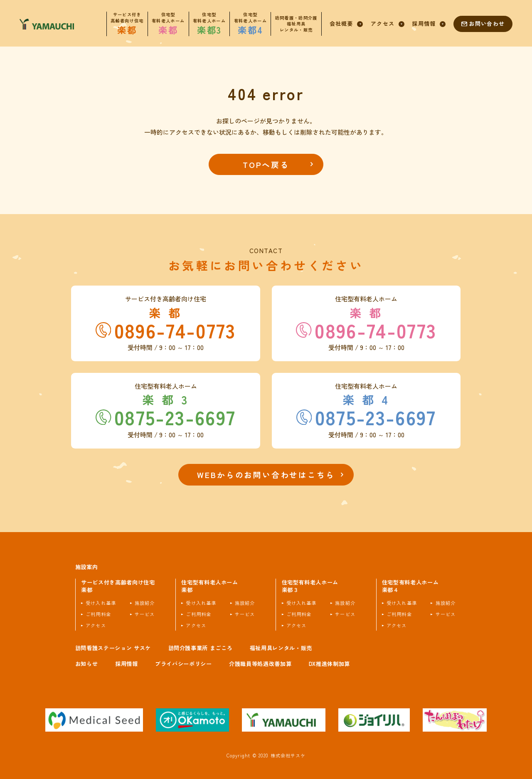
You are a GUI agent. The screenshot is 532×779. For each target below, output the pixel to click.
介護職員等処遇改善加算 (260, 664)
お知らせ (87, 664)
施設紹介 (145, 603)
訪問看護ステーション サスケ (113, 648)
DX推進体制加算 (329, 664)
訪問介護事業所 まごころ (201, 648)
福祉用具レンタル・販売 (281, 648)
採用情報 (127, 664)
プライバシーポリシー (183, 664)
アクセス (96, 625)
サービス (145, 614)
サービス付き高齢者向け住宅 (118, 586)
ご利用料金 (98, 614)
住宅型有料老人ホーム (210, 586)
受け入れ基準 (101, 603)
